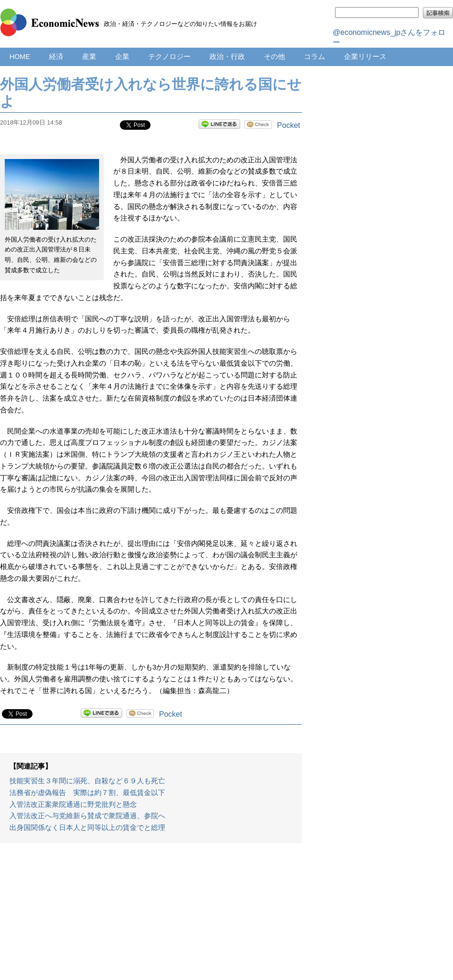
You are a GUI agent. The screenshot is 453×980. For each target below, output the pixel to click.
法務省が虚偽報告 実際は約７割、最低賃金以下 (87, 793)
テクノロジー (169, 57)
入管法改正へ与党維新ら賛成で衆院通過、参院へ (87, 816)
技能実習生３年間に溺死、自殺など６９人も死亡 (87, 781)
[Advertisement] (151, 916)
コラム (315, 57)
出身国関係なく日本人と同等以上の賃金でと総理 (87, 828)
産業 (89, 57)
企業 (122, 57)
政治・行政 (227, 57)
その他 (274, 57)
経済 (56, 57)
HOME (20, 57)
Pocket (289, 125)
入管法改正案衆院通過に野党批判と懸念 (73, 804)
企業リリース (365, 57)
